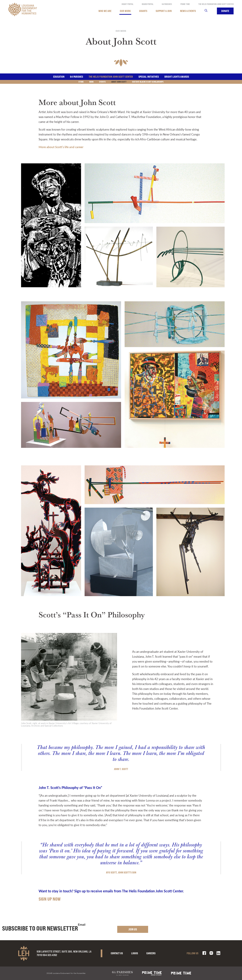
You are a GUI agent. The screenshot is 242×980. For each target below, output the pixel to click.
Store (81, 82)
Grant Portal (127, 4)
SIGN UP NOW (50, 899)
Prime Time (185, 4)
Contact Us (117, 953)
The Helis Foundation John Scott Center (216, 4)
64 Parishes (167, 4)
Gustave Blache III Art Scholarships (148, 82)
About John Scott (119, 82)
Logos (135, 953)
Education (59, 77)
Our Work (125, 11)
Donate (225, 11)
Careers (151, 953)
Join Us (133, 929)
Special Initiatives (149, 77)
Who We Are (105, 11)
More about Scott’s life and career (61, 147)
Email (82, 925)
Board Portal (148, 4)
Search (208, 11)
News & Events (188, 11)
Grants (143, 11)
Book (91, 82)
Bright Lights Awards (177, 77)
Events (102, 82)
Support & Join (164, 11)
